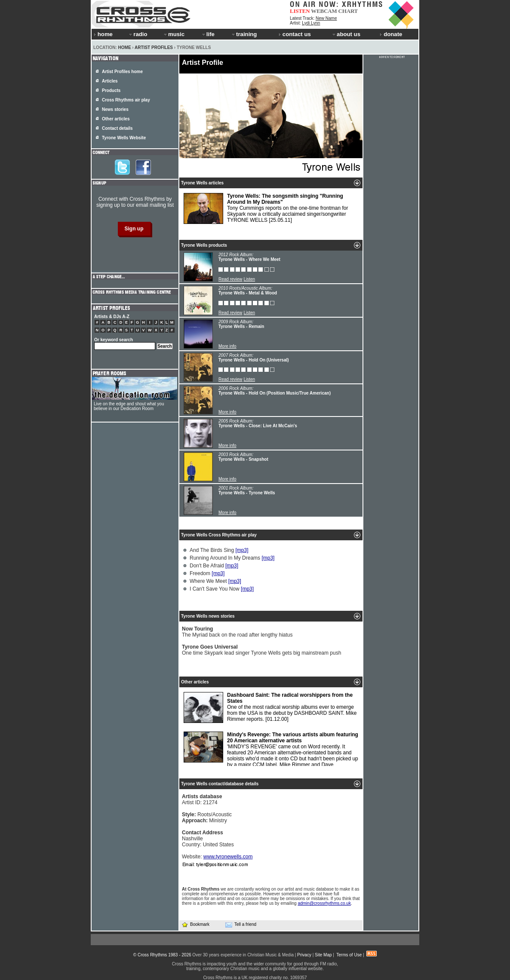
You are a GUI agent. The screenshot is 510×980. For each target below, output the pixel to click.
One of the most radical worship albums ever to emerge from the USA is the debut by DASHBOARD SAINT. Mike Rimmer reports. (270, 707)
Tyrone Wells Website (124, 138)
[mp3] (242, 550)
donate (391, 34)
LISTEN (300, 11)
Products (111, 90)
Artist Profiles (154, 47)
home (103, 34)
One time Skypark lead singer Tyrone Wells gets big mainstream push (261, 650)
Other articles (116, 119)
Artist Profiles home (122, 72)
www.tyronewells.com (228, 857)
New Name (326, 18)
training (244, 34)
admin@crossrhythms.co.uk (324, 903)
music (174, 34)
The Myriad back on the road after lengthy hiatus (237, 632)
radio (138, 34)
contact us (295, 34)
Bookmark (195, 924)
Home (125, 47)
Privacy (304, 955)
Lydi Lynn (311, 23)
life (208, 34)
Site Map (323, 955)
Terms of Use (349, 955)
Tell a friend (241, 925)
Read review (230, 279)
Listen (249, 279)
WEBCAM (324, 11)
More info (227, 346)
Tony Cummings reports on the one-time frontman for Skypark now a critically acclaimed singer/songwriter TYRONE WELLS (266, 208)
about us (346, 34)
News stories (115, 109)
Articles (110, 81)
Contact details (117, 128)
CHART (348, 11)
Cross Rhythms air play (126, 100)
